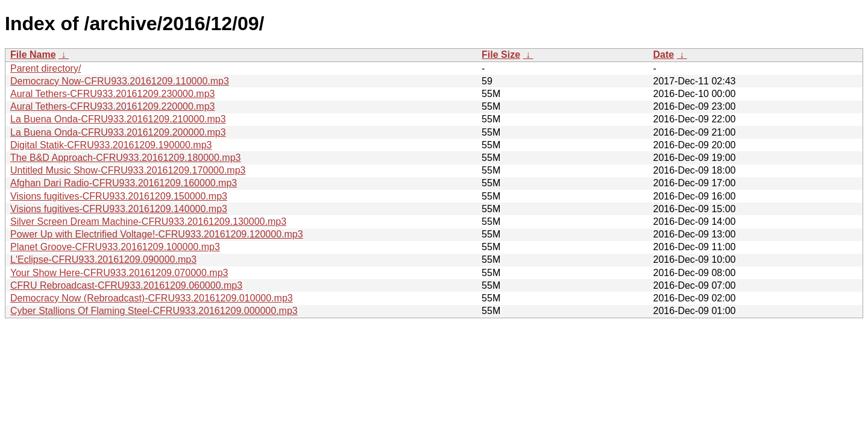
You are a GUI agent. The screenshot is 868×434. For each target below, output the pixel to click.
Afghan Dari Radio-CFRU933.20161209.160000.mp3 (124, 183)
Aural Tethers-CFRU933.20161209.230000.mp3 (112, 94)
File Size (501, 55)
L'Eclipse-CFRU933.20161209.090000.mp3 (103, 259)
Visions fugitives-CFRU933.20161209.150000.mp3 (119, 196)
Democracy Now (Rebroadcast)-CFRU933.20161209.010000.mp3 (152, 298)
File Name (33, 55)
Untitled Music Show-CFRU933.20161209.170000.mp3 (128, 170)
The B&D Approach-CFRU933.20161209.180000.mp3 (125, 158)
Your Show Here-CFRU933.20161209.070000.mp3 (119, 273)
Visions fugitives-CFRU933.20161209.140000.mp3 (119, 209)
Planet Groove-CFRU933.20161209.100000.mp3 (115, 247)
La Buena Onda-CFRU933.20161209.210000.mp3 (118, 119)
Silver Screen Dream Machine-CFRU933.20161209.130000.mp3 (148, 222)
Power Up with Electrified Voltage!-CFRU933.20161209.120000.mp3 (157, 234)
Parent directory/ (46, 68)
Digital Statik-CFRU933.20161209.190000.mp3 (111, 145)
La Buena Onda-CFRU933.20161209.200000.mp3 (118, 132)
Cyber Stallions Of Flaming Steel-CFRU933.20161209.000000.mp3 (154, 311)
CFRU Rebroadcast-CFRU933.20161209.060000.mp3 (126, 285)
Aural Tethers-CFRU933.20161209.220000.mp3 (112, 106)
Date (663, 55)
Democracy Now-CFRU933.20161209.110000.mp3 (120, 81)
